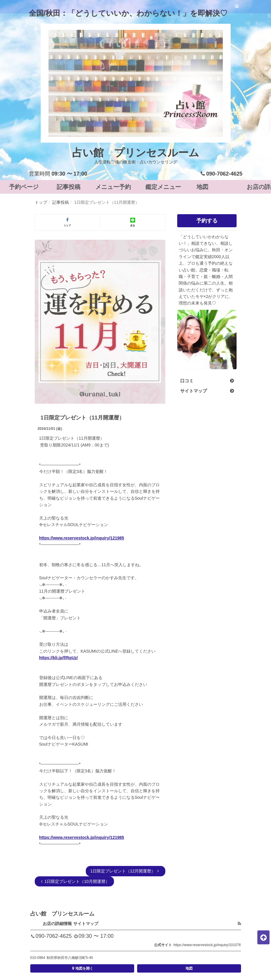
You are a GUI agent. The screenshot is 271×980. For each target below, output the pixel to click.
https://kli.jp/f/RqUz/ (59, 658)
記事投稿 (61, 202)
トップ (41, 202)
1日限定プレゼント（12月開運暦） (125, 871)
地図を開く (82, 968)
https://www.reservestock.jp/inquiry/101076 (207, 945)
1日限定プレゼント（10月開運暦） (74, 881)
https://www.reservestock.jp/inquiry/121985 (82, 538)
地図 (189, 968)
